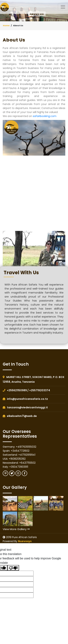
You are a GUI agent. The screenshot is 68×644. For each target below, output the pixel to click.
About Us (18, 25)
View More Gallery (16, 529)
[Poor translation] (13, 568)
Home (6, 25)
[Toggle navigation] (63, 7)
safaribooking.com (45, 116)
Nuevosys (25, 541)
